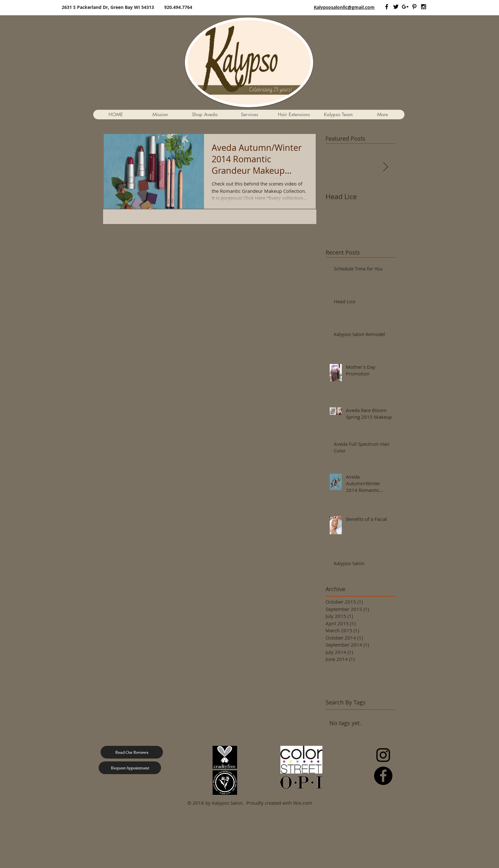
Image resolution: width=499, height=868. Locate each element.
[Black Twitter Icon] (396, 7)
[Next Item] (385, 167)
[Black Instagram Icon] (424, 7)
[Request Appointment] (130, 768)
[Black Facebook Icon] (387, 7)
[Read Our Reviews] (132, 752)
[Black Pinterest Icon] (414, 7)
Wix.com (303, 803)
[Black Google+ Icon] (405, 7)
